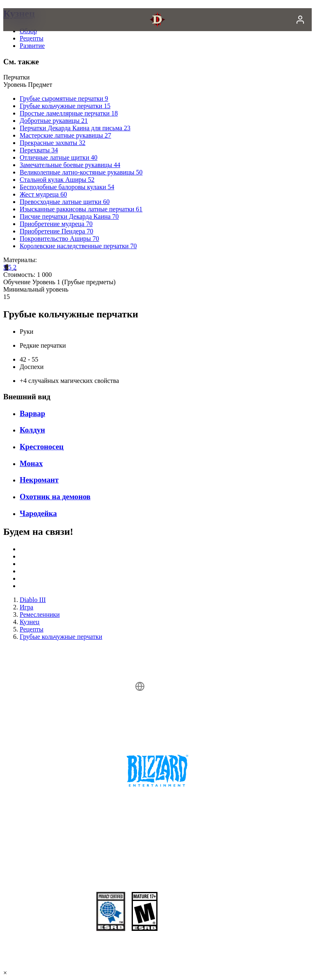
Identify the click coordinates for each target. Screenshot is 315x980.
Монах (31, 463)
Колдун (32, 430)
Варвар (32, 413)
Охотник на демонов (55, 497)
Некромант (39, 480)
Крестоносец (42, 447)
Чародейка (38, 513)
